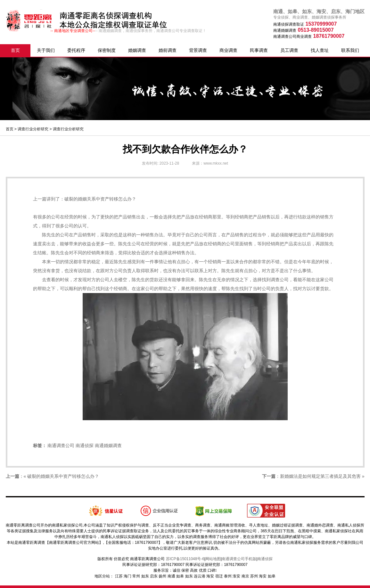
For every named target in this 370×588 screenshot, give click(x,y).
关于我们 (46, 50)
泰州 (228, 576)
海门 (127, 576)
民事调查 (259, 50)
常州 (136, 576)
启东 (154, 576)
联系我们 (350, 50)
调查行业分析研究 (33, 129)
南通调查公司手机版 (239, 559)
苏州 (254, 576)
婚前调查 (168, 50)
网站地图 (213, 559)
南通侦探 (85, 445)
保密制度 (107, 50)
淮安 (236, 576)
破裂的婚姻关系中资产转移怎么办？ (100, 199)
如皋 (180, 576)
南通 (171, 576)
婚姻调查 (137, 50)
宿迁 (219, 576)
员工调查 (289, 50)
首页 (15, 50)
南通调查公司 (61, 445)
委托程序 (76, 50)
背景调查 (198, 50)
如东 (145, 576)
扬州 (162, 576)
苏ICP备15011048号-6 (185, 559)
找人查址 (320, 50)
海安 (210, 576)
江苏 (119, 576)
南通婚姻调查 (108, 445)
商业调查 (228, 50)
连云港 (200, 576)
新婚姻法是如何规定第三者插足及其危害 (320, 476)
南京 (245, 576)
